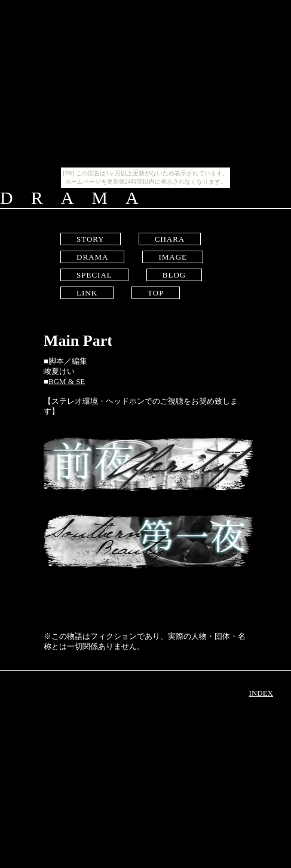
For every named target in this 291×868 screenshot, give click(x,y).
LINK (87, 293)
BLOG (174, 275)
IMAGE (173, 257)
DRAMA (92, 257)
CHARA (170, 239)
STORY (91, 239)
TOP (156, 293)
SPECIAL (94, 275)
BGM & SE (67, 381)
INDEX (261, 693)
